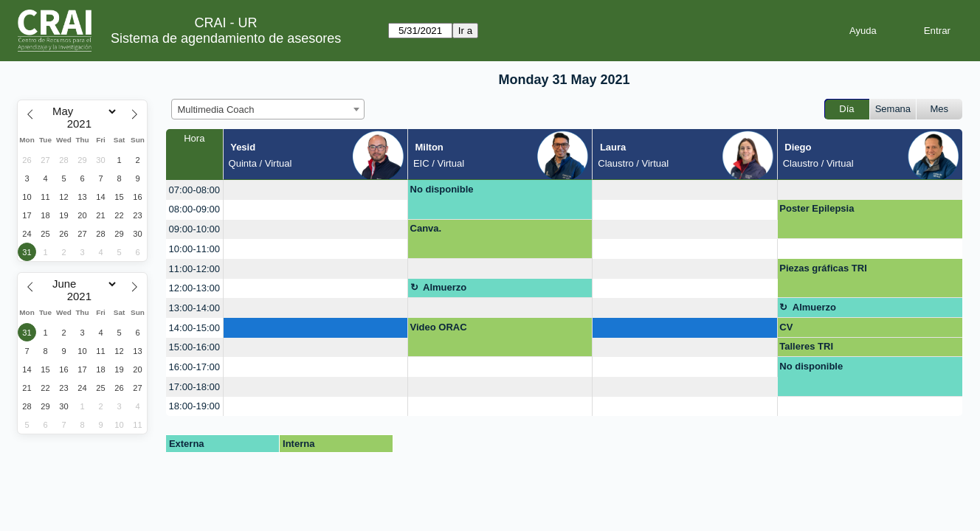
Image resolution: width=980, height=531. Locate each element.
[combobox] (268, 109)
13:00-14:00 (194, 308)
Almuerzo (445, 287)
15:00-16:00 (194, 347)
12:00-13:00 (194, 288)
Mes (940, 109)
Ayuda (863, 31)
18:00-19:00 (194, 406)
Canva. (426, 228)
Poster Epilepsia (817, 208)
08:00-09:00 (194, 209)
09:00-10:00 (194, 229)
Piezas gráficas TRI (823, 268)
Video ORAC (439, 327)
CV (786, 327)
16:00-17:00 (194, 367)
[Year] (83, 124)
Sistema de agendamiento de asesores (226, 38)
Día (846, 109)
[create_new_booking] (315, 190)
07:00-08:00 (194, 190)
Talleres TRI (806, 346)
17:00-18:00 (194, 387)
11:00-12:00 (194, 269)
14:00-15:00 (194, 328)
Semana (893, 109)
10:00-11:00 (194, 249)
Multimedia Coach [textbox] (216, 110)
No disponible (442, 189)
